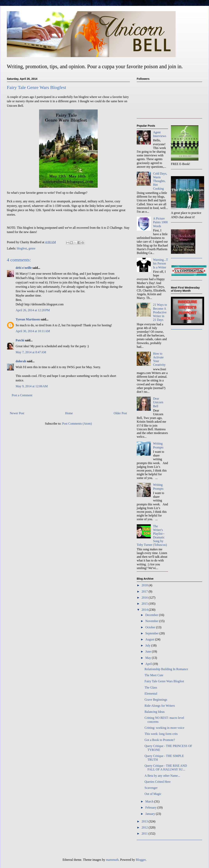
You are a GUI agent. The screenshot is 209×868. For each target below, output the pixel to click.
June (149, 651)
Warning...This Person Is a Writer (160, 263)
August (150, 639)
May (149, 658)
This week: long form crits (161, 734)
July (148, 645)
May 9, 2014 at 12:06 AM (32, 386)
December (152, 615)
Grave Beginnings (156, 700)
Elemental (151, 694)
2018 (145, 585)
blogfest (22, 248)
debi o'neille (24, 268)
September (152, 633)
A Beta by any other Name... (162, 776)
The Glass (151, 687)
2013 (145, 821)
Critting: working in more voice (164, 728)
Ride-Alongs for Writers (160, 706)
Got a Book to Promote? (160, 740)
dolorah (21, 361)
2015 (145, 604)
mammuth (112, 860)
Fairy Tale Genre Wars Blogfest (164, 681)
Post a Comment (22, 395)
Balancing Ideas (155, 712)
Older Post (120, 413)
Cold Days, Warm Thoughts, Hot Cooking (160, 181)
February (151, 807)
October (151, 627)
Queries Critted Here (158, 782)
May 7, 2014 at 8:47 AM (31, 352)
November (152, 621)
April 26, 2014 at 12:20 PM (33, 310)
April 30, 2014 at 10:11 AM (33, 331)
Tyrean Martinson (28, 319)
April (149, 664)
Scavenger (151, 788)
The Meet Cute (154, 675)
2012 (145, 827)
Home (69, 413)
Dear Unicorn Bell (158, 402)
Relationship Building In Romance (166, 669)
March (150, 801)
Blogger (141, 860)
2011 (145, 833)
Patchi (20, 340)
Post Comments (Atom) (77, 424)
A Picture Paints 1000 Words (160, 222)
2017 (145, 591)
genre (32, 248)
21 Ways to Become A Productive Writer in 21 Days (160, 312)
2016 (145, 598)
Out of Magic (153, 794)
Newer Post (17, 413)
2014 (145, 610)
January (151, 814)
